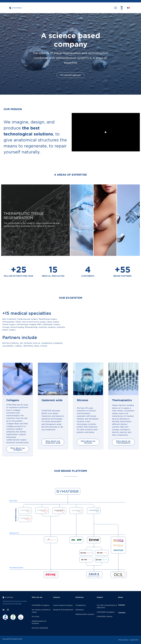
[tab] (35, 220)
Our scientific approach (70, 69)
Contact (122, 613)
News (121, 597)
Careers (122, 605)
